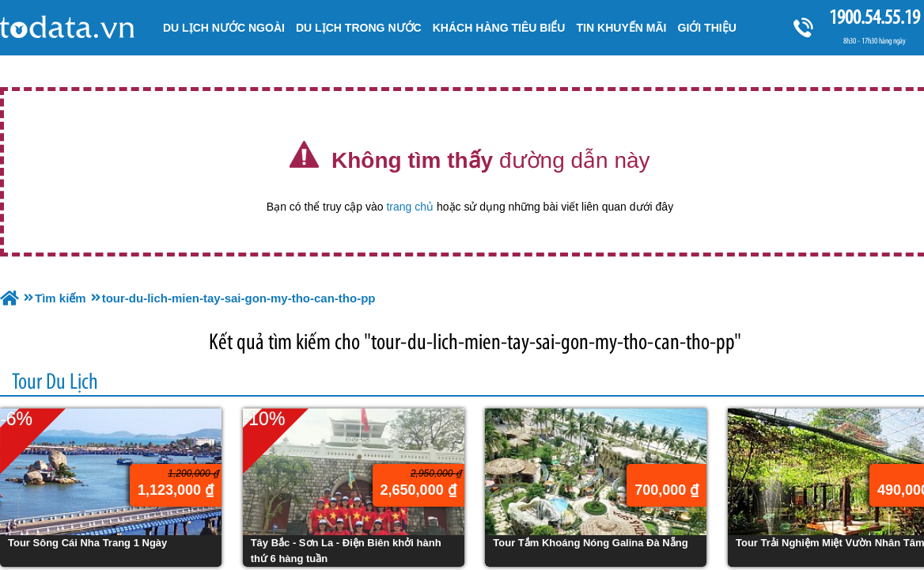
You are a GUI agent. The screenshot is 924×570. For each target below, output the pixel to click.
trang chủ (410, 207)
